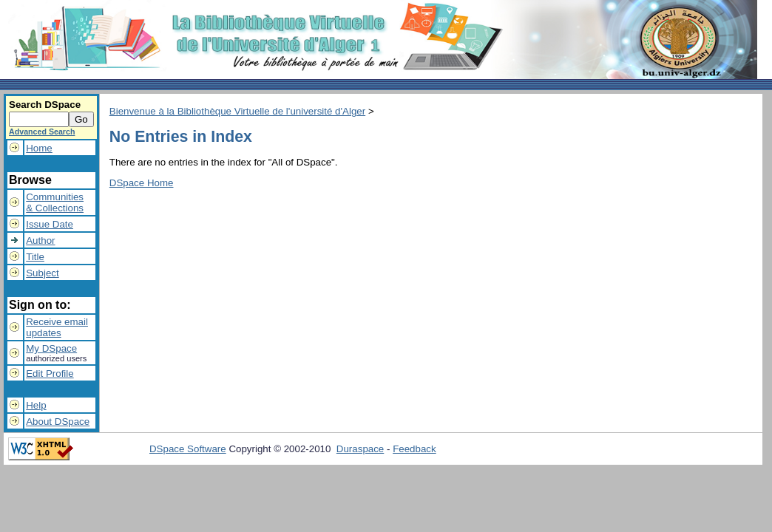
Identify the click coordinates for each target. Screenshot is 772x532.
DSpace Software (188, 449)
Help (36, 405)
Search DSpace (45, 105)
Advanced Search (42, 132)
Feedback (414, 449)
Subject (42, 273)
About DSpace (58, 422)
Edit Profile (50, 374)
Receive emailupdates (57, 327)
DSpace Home (142, 183)
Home (39, 148)
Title (35, 257)
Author (40, 241)
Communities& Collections (55, 202)
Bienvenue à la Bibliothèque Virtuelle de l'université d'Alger (237, 111)
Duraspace (360, 449)
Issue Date (50, 224)
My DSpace (51, 348)
